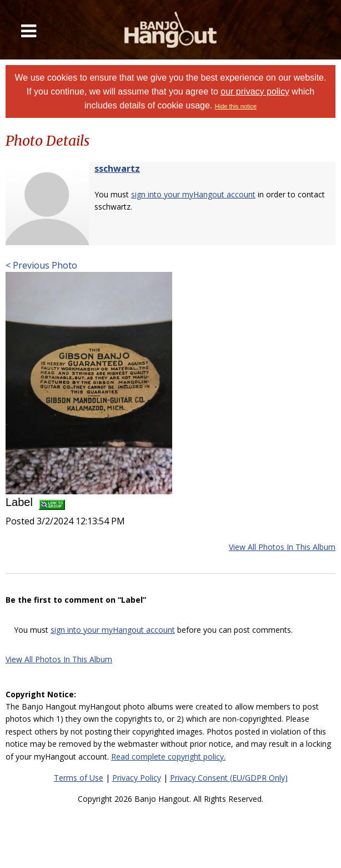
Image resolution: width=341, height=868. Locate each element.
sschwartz (117, 168)
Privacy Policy (137, 778)
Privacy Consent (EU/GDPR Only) (229, 778)
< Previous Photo (41, 265)
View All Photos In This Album (282, 547)
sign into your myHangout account (193, 194)
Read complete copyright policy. (168, 757)
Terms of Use (79, 778)
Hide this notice (236, 106)
